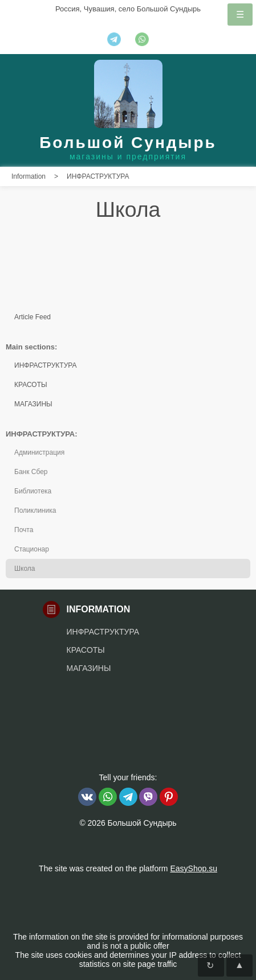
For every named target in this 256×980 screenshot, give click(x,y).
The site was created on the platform (128, 868)
